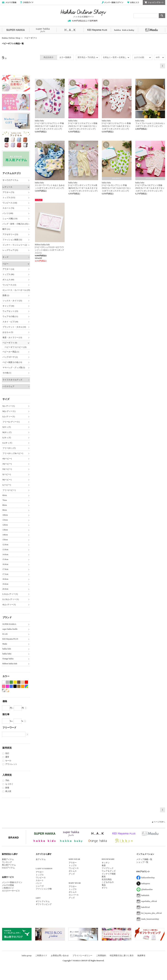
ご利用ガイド (27, 2)
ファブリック (108, 868)
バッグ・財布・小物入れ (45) (15, 224)
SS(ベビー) (7, 469)
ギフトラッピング (44, 904)
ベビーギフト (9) (10, 343)
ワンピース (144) (10, 203)
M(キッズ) (7, 432)
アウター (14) (8, 269)
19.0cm (5, 584)
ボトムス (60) (8, 280)
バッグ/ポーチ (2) (10, 357)
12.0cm (5, 545)
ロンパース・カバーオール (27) (16, 290)
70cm (5, 500)
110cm (5, 520)
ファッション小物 (44, 889)
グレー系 (7, 682)
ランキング (7, 862)
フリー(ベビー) (9, 490)
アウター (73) (8, 192)
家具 (104, 877)
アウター (40, 872)
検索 (162, 16)
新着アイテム (8, 859)
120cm (5, 525)
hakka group (27, 956)
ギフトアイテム (43, 901)
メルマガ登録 (8, 885)
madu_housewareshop (150, 919)
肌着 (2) (6, 295)
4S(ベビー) (7, 459)
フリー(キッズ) (9, 448)
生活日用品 (107, 879)
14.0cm (5, 554)
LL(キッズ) (7, 443)
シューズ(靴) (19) (10, 219)
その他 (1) (7, 373)
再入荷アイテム (9, 865)
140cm (5, 535)
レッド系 (26, 682)
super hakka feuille (43, 30)
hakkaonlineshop (148, 878)
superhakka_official (149, 901)
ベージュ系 (23, 682)
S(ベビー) (7, 474)
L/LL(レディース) (10, 594)
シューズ (40, 886)
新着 (7, 788)
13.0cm (5, 550)
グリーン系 (11, 682)
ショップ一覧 (142, 862)
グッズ (72, 874)
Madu (152, 30)
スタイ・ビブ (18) (10, 322)
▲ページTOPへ (158, 822)
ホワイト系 (4, 682)
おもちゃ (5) (8, 332)
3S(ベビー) (7, 464)
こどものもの (108, 882)
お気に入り (133, 2)
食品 (104, 885)
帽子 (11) (6, 229)
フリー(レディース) (11, 422)
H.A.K (70, 30)
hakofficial (146, 907)
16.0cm (5, 564)
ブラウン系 (19, 682)
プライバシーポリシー (82, 956)
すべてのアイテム (10, 180)
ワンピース (41, 878)
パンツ (39, 883)
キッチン (106, 863)
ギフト (105, 888)
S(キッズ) (7, 427)
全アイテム (41, 859)
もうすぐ (9, 784)
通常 (7, 757)
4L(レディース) (9, 605)
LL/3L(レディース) (11, 599)
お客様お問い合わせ (60, 956)
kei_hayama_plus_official (152, 913)
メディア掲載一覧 (144, 859)
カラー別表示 (65, 57)
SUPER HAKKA (16, 30)
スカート (40, 880)
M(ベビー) (7, 480)
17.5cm (5, 574)
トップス (40, 875)
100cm (5, 515)
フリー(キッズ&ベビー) (13, 453)
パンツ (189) (8, 213)
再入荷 (8, 791)
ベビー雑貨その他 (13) (12, 362)
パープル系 (7, 686)
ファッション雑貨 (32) (12, 240)
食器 (104, 865)
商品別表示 (48, 57)
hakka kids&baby (124, 30)
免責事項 (141, 956)
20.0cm (5, 589)
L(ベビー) (7, 485)
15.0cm (5, 559)
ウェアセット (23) (10, 311)
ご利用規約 (101, 956)
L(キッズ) (7, 438)
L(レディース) (9, 417)
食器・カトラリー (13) (12, 337)
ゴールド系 (7, 690)
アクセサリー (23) (10, 234)
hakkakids (145, 895)
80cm (5, 505)
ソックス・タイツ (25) (12, 301)
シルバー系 (4, 690)
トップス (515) (9, 198)
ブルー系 (11, 686)
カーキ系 (19, 686)
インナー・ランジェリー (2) (15, 245)
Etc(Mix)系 (26, 686)
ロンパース (74, 895)
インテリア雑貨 (109, 874)
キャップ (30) (8, 306)
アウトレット (11, 764)
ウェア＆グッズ (109, 871)
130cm (5, 530)
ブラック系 (15, 686)
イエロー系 (15, 682)
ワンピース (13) (9, 285)
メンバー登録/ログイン (113, 2)
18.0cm (5, 579)
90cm (5, 510)
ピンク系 (4, 686)
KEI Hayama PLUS (97, 30)
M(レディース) (9, 411)
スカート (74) (8, 208)
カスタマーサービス (11, 891)
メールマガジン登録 (9, 2)
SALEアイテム (8, 868)
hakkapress (146, 884)
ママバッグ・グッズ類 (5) (14, 368)
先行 (7, 753)
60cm (5, 495)
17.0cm (5, 569)
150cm (5, 540)
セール (8, 761)
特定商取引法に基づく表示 (122, 956)
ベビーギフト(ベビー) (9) (16, 347)
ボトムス (73, 871)
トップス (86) (8, 274)
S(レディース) (9, 406)
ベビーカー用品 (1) (11, 352)
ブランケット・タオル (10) (14, 327)
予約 (7, 780)
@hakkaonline (147, 889)
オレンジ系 (23, 686)
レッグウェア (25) (10, 250)
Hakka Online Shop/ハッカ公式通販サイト (83, 14)
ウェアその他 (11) (10, 316)
